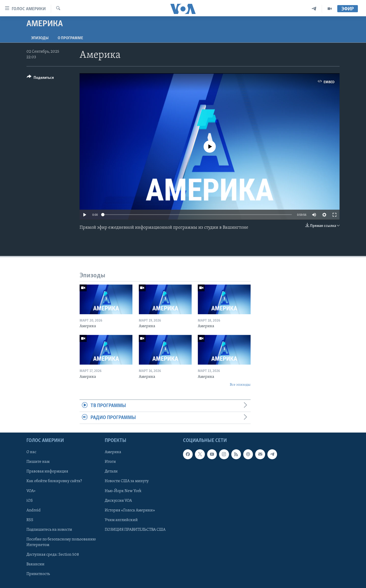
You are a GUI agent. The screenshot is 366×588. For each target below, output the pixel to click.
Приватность (38, 574)
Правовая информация (47, 472)
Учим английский (121, 520)
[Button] (40, 78)
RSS (30, 520)
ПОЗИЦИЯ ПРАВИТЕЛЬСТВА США (135, 530)
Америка (113, 452)
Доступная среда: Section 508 (53, 555)
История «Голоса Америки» (130, 510)
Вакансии (35, 564)
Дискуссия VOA (118, 501)
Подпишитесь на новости (49, 530)
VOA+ (31, 491)
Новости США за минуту (127, 481)
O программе (70, 38)
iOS (30, 501)
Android (34, 510)
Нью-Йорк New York (123, 491)
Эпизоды (40, 38)
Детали (111, 472)
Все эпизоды (240, 385)
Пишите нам (38, 462)
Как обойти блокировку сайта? (54, 481)
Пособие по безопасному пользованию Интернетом (61, 542)
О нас (31, 452)
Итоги (110, 462)
